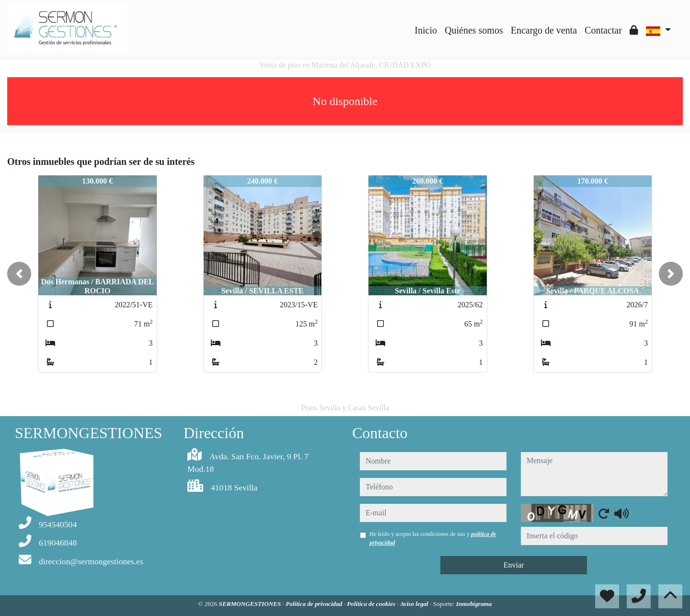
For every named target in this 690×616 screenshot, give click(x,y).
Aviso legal (415, 604)
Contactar (603, 30)
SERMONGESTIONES (251, 604)
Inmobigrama (474, 604)
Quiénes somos (474, 30)
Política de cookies (372, 604)
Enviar (514, 565)
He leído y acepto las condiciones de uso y (433, 538)
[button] (19, 274)
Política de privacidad (315, 604)
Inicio (426, 30)
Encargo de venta (544, 30)
